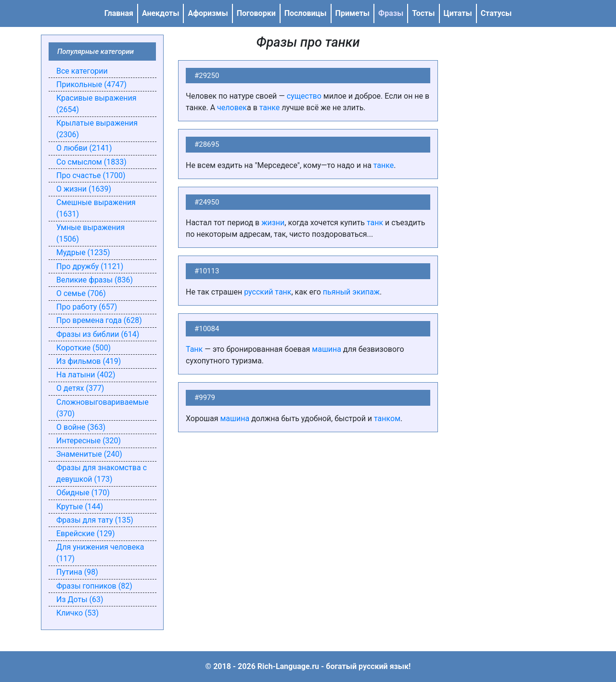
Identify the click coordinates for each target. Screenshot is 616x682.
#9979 (205, 398)
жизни (273, 223)
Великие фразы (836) (95, 280)
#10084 (207, 329)
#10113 (207, 271)
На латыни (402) (86, 375)
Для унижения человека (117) (100, 553)
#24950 (207, 202)
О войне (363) (81, 427)
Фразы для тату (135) (95, 520)
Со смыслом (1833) (91, 162)
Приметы (353, 13)
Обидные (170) (83, 493)
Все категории (82, 71)
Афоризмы (208, 13)
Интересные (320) (89, 441)
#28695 (207, 144)
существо (304, 96)
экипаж (366, 292)
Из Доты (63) (80, 599)
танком (387, 418)
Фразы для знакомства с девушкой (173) (102, 473)
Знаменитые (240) (89, 454)
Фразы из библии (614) (98, 334)
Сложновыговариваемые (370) (103, 408)
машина (327, 349)
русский (258, 292)
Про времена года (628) (99, 320)
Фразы (391, 13)
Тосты (423, 13)
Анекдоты (161, 13)
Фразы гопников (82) (94, 586)
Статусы (496, 13)
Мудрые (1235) (83, 252)
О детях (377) (80, 388)
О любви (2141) (84, 148)
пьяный (337, 292)
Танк (194, 349)
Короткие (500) (83, 348)
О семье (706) (81, 293)
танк (375, 223)
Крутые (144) (80, 507)
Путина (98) (77, 572)
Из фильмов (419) (89, 361)
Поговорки (256, 13)
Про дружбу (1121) (90, 266)
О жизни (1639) (84, 189)
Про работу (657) (87, 307)
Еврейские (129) (86, 534)
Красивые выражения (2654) (96, 104)
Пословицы (306, 13)
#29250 (207, 76)
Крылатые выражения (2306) (97, 129)
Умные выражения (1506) (90, 233)
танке (270, 108)
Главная (119, 13)
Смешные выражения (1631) (96, 208)
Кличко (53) (77, 613)
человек (232, 108)
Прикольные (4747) (91, 84)
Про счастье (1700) (91, 175)
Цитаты (458, 13)
